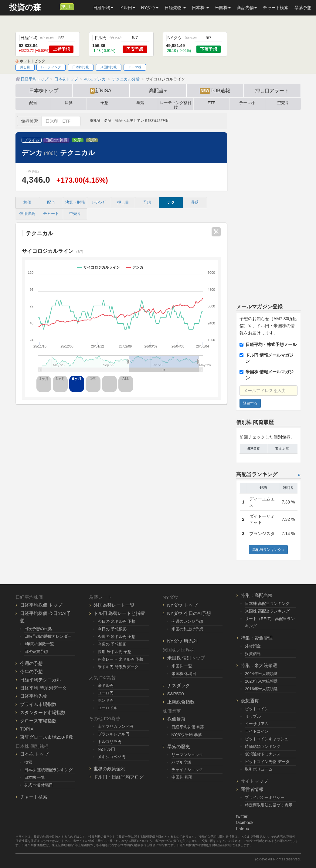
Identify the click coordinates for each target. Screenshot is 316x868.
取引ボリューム (259, 769)
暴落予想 (303, 8)
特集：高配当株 (257, 595)
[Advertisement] (268, 204)
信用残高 (27, 214)
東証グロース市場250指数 (47, 737)
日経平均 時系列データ (43, 688)
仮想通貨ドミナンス (263, 754)
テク (171, 202)
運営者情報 (252, 789)
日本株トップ (44, 90)
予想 (104, 103)
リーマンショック (187, 755)
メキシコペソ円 (112, 757)
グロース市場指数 (38, 721)
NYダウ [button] (150, 8)
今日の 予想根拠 (112, 629)
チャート (51, 214)
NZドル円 (106, 749)
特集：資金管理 (257, 638)
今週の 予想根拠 (112, 644)
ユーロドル (108, 708)
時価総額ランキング (263, 746)
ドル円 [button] (127, 8)
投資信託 (253, 654)
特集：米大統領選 (259, 665)
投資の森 (25, 7)
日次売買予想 (36, 651)
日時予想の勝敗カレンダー (48, 636)
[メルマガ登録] (54, 6)
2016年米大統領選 (261, 689)
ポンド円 (106, 700)
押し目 (67, 7)
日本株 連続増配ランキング (49, 770)
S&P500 (176, 694)
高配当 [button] (158, 90)
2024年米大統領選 (261, 674)
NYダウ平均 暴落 (187, 735)
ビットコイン (257, 709)
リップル (253, 716)
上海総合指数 (181, 702)
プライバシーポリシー (265, 797)
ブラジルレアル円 (114, 734)
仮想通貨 (250, 701)
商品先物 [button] (247, 8)
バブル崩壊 (181, 762)
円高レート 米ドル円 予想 (121, 659)
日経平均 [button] (103, 8)
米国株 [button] (223, 8)
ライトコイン (257, 731)
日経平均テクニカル (41, 680)
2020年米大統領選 (261, 681)
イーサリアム (257, 724)
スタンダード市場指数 (43, 712)
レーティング (51, 67)
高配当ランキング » (268, 550)
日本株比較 (81, 67)
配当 (33, 103)
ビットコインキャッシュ (267, 739)
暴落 (140, 103)
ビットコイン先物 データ (267, 762)
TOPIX (27, 729)
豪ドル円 (106, 685)
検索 (28, 762)
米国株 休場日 (184, 674)
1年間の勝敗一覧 (39, 644)
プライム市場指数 (38, 704)
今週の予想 (31, 663)
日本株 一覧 (35, 777)
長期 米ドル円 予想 (115, 652)
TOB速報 (215, 91)
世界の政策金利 (109, 769)
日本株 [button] (200, 8)
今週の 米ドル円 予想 (117, 637)
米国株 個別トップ (186, 658)
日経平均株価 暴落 (188, 727)
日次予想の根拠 (38, 629)
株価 (27, 202)
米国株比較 (109, 67)
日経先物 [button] (175, 8)
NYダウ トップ (182, 605)
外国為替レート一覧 (114, 605)
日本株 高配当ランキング (267, 604)
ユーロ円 (106, 693)
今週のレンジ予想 (187, 621)
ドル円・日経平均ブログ (119, 777)
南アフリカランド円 (116, 726)
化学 (78, 140)
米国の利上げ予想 (187, 629)
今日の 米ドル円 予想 (117, 621)
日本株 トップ (34, 754)
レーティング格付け (176, 104)
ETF (211, 103)
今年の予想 (31, 671)
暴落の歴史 (179, 746)
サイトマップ (254, 781)
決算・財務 (75, 202)
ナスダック (179, 685)
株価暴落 (176, 719)
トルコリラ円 (110, 742)
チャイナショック (187, 770)
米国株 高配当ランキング (267, 611)
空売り (283, 103)
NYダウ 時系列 (182, 641)
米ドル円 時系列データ (118, 667)
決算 (69, 103)
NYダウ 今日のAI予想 (189, 613)
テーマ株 (135, 67)
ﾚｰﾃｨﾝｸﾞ (99, 202)
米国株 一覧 (182, 666)
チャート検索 (276, 8)
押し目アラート (272, 90)
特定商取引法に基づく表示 (269, 805)
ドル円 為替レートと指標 (119, 613)
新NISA (101, 91)
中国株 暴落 (182, 777)
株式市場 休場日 (39, 785)
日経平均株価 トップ (41, 605)
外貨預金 (253, 646)
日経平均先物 (34, 696)
